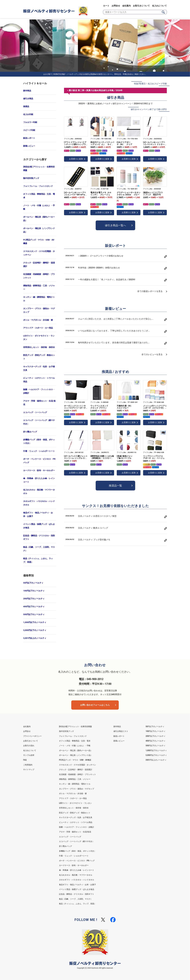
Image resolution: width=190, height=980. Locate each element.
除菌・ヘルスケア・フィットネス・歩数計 (39, 391)
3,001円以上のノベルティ (35, 638)
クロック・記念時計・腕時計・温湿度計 (39, 265)
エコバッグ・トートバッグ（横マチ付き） (39, 422)
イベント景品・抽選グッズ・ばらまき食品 (39, 526)
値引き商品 (28, 99)
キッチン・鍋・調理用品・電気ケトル (39, 299)
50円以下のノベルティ (33, 583)
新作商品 (27, 91)
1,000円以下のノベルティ (35, 622)
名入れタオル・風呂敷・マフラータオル (39, 492)
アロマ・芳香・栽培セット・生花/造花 (39, 403)
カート (106, 6)
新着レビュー (29, 146)
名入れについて (159, 6)
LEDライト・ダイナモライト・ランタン (39, 338)
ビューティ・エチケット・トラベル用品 (39, 380)
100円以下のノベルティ (34, 591)
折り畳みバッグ (30, 432)
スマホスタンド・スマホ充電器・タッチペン (39, 253)
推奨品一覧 (115, 486)
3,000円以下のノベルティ (35, 630)
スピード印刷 (29, 130)
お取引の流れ (29, 746)
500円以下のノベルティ (34, 614)
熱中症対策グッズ (31, 178)
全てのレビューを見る (152, 354)
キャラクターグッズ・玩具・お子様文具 (39, 368)
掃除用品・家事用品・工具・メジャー (39, 287)
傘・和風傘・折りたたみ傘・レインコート (39, 480)
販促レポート (29, 138)
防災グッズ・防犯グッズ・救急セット (39, 357)
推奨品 (26, 106)
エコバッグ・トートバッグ (35, 412)
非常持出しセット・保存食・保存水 (39, 347)
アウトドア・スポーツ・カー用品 (38, 328)
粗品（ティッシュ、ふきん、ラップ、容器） (38, 560)
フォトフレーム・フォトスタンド (38, 186)
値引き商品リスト (121, 731)
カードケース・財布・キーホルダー (39, 470)
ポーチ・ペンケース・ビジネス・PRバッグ (39, 461)
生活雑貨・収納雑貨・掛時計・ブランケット (39, 276)
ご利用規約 (28, 765)
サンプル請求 (29, 755)
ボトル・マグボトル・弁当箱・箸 (38, 320)
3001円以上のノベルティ (156, 760)
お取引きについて (141, 6)
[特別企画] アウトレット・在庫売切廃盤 (39, 169)
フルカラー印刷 (30, 122)
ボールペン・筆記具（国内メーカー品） (39, 219)
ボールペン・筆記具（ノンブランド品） (39, 230)
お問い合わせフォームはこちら (95, 705)
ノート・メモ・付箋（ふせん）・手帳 (39, 207)
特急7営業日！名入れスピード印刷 (150, 84)
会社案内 (126, 6)
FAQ (25, 760)
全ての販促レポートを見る (150, 291)
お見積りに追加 (76, 159)
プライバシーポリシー (32, 736)
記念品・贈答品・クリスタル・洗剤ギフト (39, 537)
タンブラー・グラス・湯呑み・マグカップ (39, 310)
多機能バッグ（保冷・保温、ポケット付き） (39, 441)
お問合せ (116, 6)
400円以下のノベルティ (34, 607)
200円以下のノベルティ (34, 599)
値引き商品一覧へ (115, 225)
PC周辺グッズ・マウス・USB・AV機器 (39, 242)
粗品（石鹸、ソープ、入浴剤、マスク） (39, 549)
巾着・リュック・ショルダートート (39, 451)
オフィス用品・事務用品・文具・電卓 (39, 196)
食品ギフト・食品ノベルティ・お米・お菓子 (38, 514)
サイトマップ (29, 770)
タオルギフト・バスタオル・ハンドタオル (39, 503)
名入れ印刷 (28, 114)
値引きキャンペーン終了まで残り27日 (149, 109)
